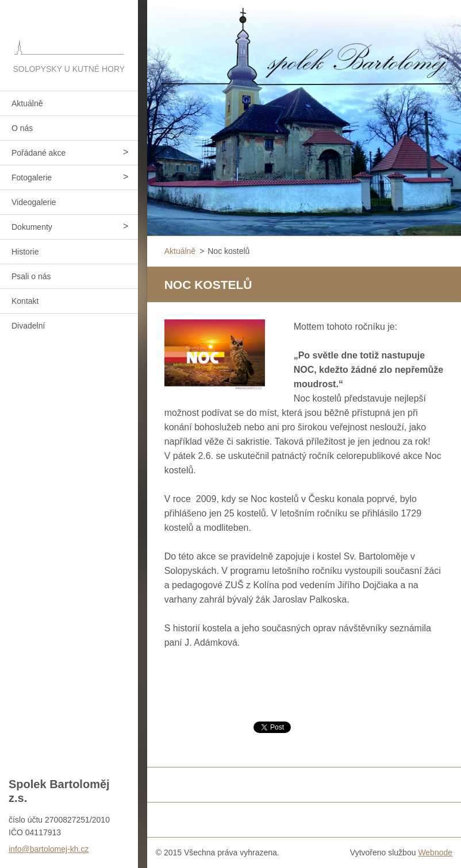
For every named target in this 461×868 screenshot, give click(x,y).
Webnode (435, 852)
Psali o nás (31, 276)
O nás (22, 128)
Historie (25, 252)
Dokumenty (32, 227)
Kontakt (25, 301)
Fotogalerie (32, 178)
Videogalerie (34, 202)
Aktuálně (27, 103)
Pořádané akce (39, 153)
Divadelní (28, 326)
